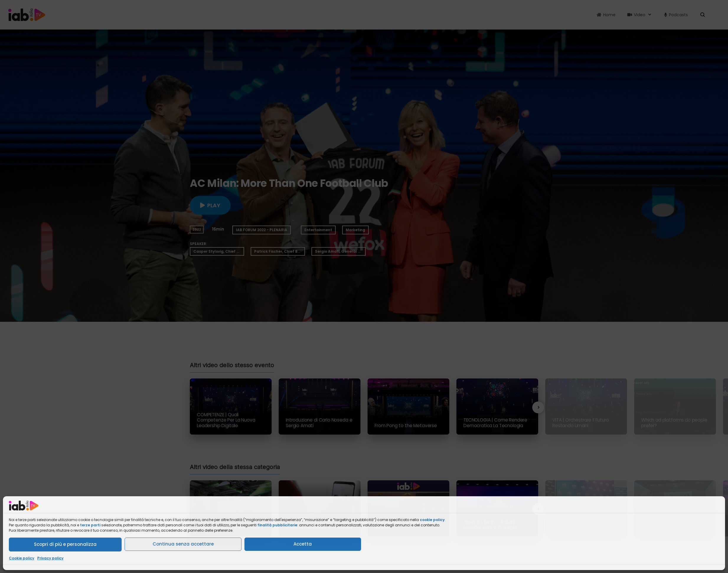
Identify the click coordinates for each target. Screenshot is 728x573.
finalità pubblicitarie (277, 525)
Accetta (303, 544)
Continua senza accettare (183, 544)
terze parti (90, 525)
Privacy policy (50, 558)
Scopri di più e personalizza (65, 544)
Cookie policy (22, 558)
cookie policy (432, 520)
